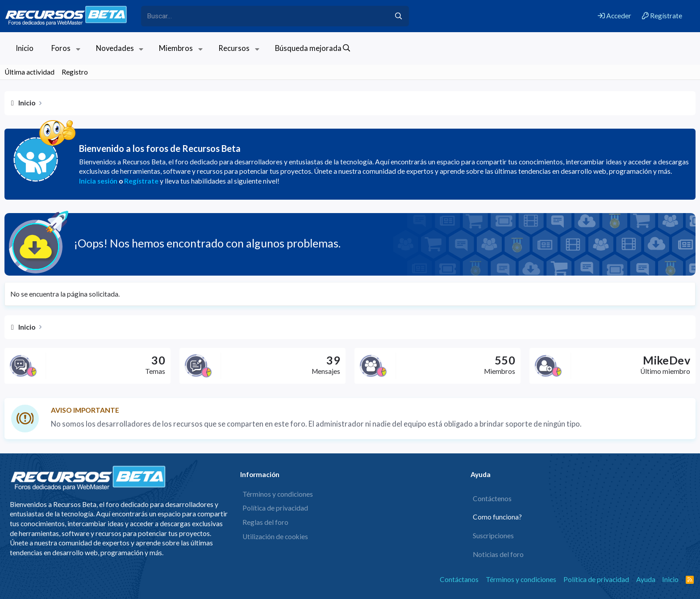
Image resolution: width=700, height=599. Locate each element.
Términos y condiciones (278, 494)
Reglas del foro (265, 522)
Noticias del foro (498, 554)
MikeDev (667, 360)
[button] (78, 48)
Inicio (25, 48)
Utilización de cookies (275, 536)
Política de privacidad (275, 508)
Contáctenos (492, 498)
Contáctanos (459, 579)
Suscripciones (493, 536)
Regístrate (141, 181)
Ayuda (646, 579)
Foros (61, 48)
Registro (75, 72)
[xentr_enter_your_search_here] (265, 16)
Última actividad (29, 72)
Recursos (234, 48)
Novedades (115, 48)
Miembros (176, 48)
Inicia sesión (98, 181)
